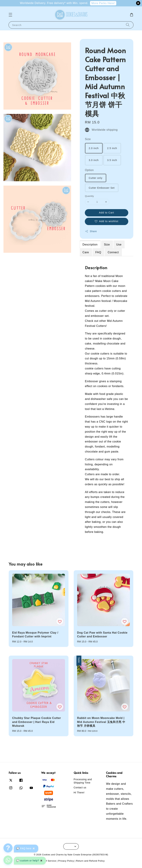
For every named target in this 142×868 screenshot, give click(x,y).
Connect (113, 252)
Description (90, 245)
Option (89, 170)
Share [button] (91, 231)
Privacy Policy (66, 861)
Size (88, 139)
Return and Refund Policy (90, 861)
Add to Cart (106, 212)
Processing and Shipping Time (83, 781)
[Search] (128, 25)
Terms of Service (47, 861)
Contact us (80, 788)
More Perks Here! (103, 3)
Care (86, 252)
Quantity (90, 196)
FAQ (98, 252)
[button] (10, 15)
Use (119, 245)
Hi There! (79, 793)
